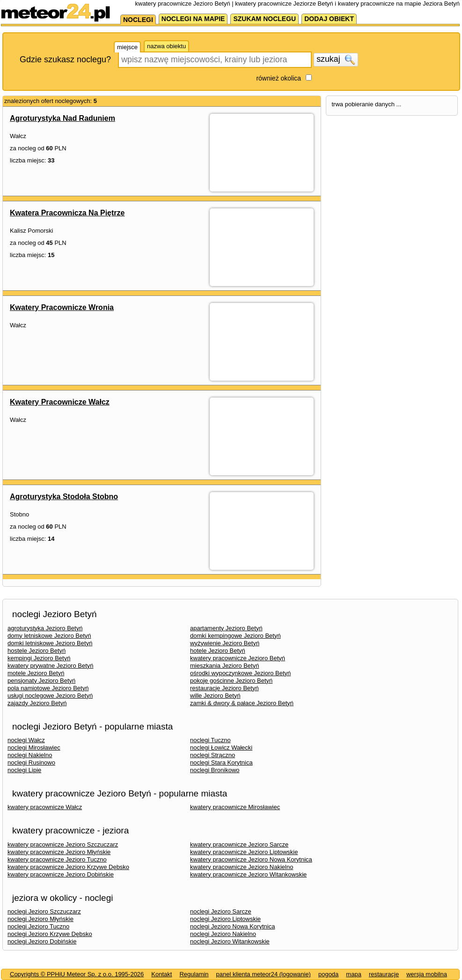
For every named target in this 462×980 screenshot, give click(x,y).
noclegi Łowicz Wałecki (221, 748)
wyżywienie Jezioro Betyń (225, 643)
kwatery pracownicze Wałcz (45, 807)
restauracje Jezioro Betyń (224, 688)
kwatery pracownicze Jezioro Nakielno (242, 867)
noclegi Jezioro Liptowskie (225, 919)
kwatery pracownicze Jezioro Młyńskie (59, 852)
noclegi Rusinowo (31, 763)
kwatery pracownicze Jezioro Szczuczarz (63, 844)
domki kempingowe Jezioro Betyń (235, 636)
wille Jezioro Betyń (215, 696)
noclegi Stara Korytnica (221, 763)
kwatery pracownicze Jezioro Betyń (238, 658)
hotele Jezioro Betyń (218, 651)
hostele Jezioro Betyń (37, 651)
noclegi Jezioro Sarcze (221, 911)
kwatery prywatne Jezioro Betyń (51, 666)
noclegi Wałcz (26, 740)
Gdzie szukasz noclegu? (65, 59)
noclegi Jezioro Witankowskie (230, 941)
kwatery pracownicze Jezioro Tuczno (57, 859)
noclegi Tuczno (210, 740)
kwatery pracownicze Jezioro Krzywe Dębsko (68, 867)
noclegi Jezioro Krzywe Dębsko (50, 934)
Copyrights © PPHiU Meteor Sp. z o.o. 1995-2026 (77, 974)
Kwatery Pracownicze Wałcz (60, 402)
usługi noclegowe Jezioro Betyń (50, 696)
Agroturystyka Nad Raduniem (62, 118)
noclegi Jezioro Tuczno (38, 926)
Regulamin (194, 974)
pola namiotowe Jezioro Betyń (48, 688)
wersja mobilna (427, 974)
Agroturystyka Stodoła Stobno (64, 497)
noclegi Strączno (213, 755)
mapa (354, 974)
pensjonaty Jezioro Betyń (41, 681)
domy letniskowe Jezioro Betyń (49, 636)
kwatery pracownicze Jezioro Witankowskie (248, 874)
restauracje (384, 974)
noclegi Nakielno (30, 755)
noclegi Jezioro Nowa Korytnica (232, 926)
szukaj (336, 59)
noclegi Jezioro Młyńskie (40, 919)
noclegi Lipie (24, 770)
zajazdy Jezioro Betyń (37, 703)
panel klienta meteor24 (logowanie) (264, 974)
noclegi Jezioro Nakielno (223, 934)
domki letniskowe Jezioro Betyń (50, 643)
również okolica (279, 78)
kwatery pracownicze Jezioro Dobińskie (61, 874)
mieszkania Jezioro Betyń (224, 666)
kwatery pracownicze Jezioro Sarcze (239, 844)
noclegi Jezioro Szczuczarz (44, 911)
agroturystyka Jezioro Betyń (45, 628)
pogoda (328, 974)
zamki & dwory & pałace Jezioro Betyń (242, 703)
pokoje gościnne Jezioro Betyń (231, 681)
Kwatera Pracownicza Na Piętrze (67, 213)
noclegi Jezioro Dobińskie (42, 941)
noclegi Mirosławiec (34, 748)
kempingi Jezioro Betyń (39, 658)
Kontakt (161, 974)
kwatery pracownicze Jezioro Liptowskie (244, 852)
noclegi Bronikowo (215, 770)
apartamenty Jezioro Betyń (226, 628)
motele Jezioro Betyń (36, 673)
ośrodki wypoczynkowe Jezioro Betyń (240, 673)
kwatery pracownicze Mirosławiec (235, 807)
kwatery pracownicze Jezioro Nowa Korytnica (251, 859)
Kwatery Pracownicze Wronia (62, 307)
